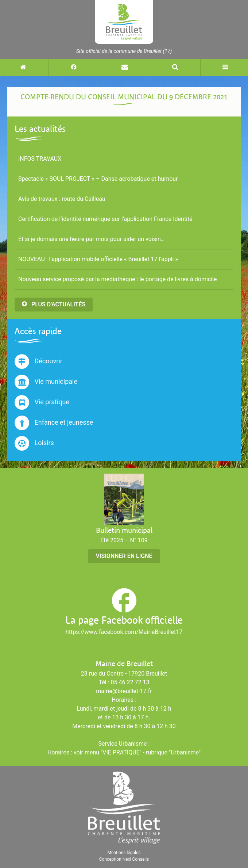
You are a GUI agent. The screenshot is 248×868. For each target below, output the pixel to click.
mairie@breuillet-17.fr (124, 691)
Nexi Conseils (136, 859)
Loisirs (34, 443)
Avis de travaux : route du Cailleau (62, 199)
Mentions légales (124, 853)
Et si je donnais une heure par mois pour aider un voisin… (91, 239)
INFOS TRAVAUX (40, 159)
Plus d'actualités (54, 304)
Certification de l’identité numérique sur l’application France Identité (105, 219)
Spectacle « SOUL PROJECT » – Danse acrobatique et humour (98, 179)
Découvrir (38, 362)
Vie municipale (46, 382)
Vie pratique (42, 402)
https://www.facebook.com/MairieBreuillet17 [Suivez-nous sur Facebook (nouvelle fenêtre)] (124, 632)
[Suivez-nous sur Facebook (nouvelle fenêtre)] (73, 67)
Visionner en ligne (124, 556)
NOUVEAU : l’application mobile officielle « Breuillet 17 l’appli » (98, 259)
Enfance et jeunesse (54, 423)
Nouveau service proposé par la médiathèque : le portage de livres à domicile (117, 279)
